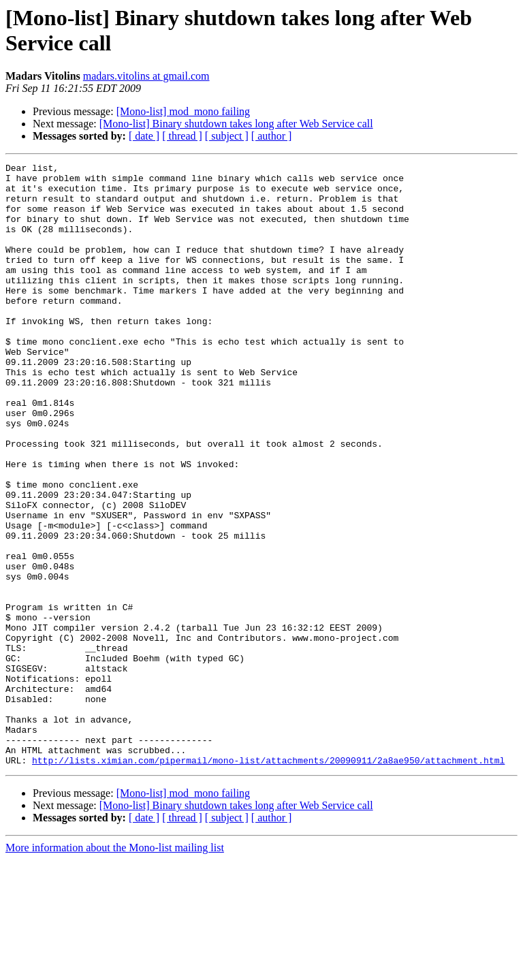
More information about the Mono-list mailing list (115, 968)
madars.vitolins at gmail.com (146, 76)
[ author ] (272, 136)
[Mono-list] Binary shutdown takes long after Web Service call (236, 124)
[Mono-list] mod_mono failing (183, 111)
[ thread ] (182, 136)
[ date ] (144, 136)
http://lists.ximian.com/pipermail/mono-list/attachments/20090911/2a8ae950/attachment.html (268, 881)
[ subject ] (227, 136)
